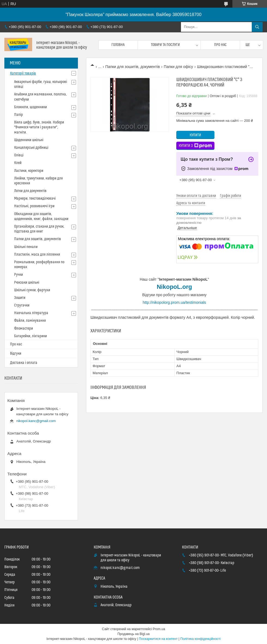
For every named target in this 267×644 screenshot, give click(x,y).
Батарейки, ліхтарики (31, 336)
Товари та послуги (165, 45)
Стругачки (22, 305)
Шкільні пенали (26, 247)
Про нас (220, 45)
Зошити (20, 298)
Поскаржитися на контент (158, 639)
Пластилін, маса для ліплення (37, 255)
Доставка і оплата (24, 363)
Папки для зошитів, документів (133, 67)
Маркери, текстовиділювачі (35, 199)
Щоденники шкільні (29, 140)
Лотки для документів (30, 191)
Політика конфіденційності (201, 639)
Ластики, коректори (29, 171)
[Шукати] (257, 27)
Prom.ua (159, 629)
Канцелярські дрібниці (31, 148)
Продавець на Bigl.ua (133, 634)
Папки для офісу (178, 67)
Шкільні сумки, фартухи (32, 290)
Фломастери (24, 329)
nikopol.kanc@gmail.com (36, 421)
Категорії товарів (23, 73)
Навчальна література (31, 313)
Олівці (19, 155)
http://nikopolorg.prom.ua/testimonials (175, 302)
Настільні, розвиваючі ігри (34, 206)
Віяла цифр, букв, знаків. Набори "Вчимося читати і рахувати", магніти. (39, 127)
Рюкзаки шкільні (27, 283)
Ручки (19, 275)
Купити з (195, 146)
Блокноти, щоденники (31, 107)
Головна (118, 45)
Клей (18, 163)
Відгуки (16, 354)
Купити (195, 135)
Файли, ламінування (30, 321)
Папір (19, 115)
